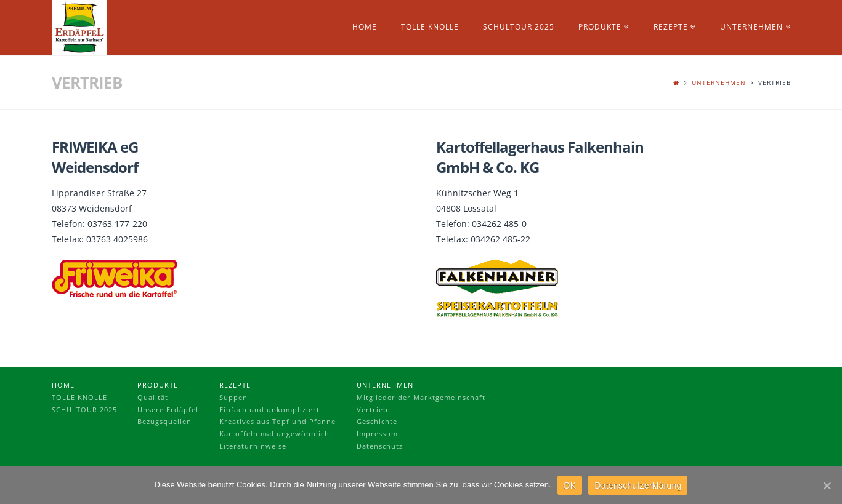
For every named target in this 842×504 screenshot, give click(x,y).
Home (63, 385)
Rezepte (235, 385)
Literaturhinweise (253, 446)
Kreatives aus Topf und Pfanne (277, 421)
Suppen (233, 397)
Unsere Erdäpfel (168, 410)
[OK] (827, 486)
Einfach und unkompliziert (269, 410)
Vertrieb (372, 410)
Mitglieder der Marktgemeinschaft (421, 397)
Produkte (158, 385)
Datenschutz (380, 446)
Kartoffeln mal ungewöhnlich (274, 434)
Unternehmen (719, 82)
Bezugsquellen (164, 421)
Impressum (377, 434)
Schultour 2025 (84, 410)
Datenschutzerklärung (638, 486)
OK (570, 486)
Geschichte (377, 421)
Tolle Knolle (79, 397)
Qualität (153, 397)
